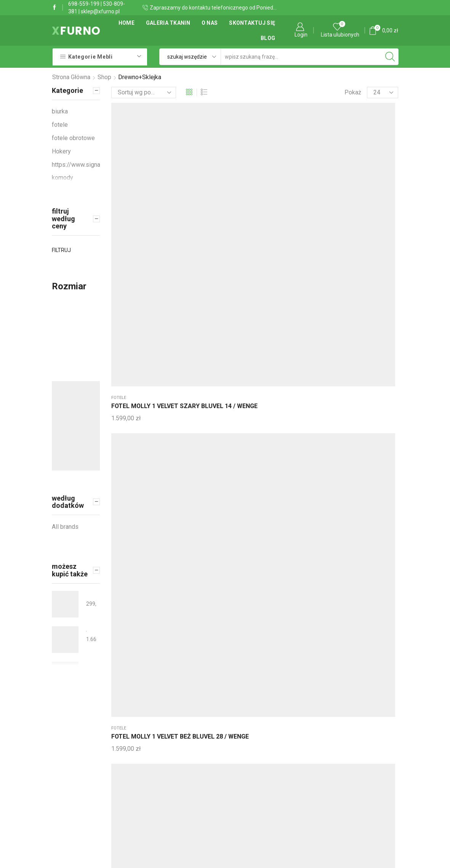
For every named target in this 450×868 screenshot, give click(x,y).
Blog (268, 38)
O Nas (210, 23)
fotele (119, 168)
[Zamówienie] (144, 93)
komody (62, 178)
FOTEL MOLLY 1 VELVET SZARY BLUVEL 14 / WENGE (133, 190)
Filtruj (61, 250)
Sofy (236, 168)
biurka (60, 111)
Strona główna (71, 77)
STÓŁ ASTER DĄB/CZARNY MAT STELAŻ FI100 (86, 666)
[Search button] (390, 57)
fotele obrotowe (73, 138)
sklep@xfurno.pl (100, 11)
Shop (104, 77)
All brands (65, 527)
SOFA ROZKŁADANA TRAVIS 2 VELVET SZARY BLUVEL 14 (86, 630)
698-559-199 (84, 4)
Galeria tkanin (168, 23)
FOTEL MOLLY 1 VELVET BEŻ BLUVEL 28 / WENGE (193, 190)
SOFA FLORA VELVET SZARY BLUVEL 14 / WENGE (252, 190)
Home (127, 23)
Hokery (61, 151)
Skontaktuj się (252, 23)
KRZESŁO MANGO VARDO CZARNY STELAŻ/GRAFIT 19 (86, 595)
